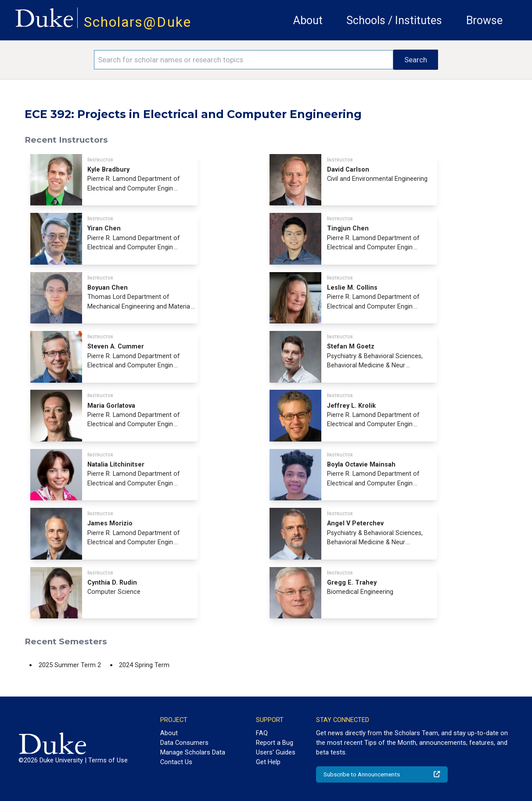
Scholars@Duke (138, 22)
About (308, 20)
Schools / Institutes (394, 20)
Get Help (268, 762)
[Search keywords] (244, 60)
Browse (484, 20)
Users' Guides (276, 752)
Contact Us (176, 762)
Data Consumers (184, 743)
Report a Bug (275, 743)
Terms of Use (108, 760)
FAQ (262, 733)
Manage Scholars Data (193, 752)
